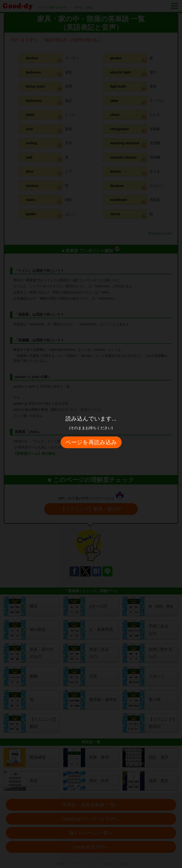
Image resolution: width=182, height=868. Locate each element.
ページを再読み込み (91, 442)
